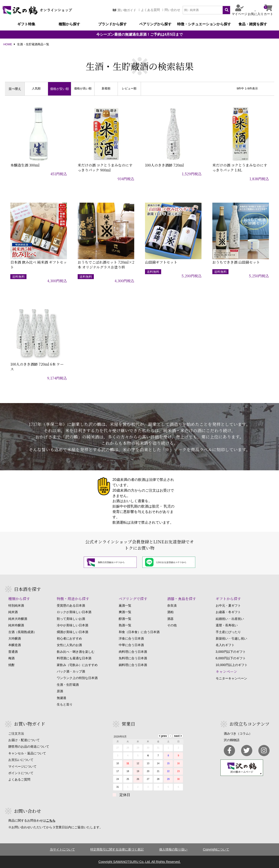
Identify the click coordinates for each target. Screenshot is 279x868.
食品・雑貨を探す (253, 24)
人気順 (36, 89)
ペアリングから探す (155, 24)
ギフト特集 (26, 24)
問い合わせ (171, 10)
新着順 (106, 89)
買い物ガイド (124, 10)
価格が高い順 (83, 89)
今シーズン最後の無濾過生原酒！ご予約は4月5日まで (140, 35)
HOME (8, 44)
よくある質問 (149, 10)
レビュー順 (129, 89)
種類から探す (69, 24)
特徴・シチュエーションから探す (204, 24)
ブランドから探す (112, 24)
